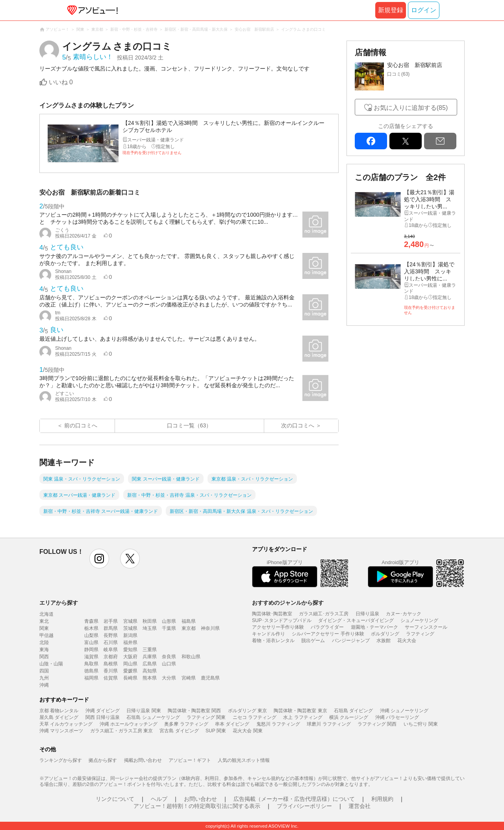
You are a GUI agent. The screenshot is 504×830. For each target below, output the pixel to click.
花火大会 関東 (247, 731)
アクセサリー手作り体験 (278, 627)
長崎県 (130, 678)
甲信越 (46, 635)
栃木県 (91, 628)
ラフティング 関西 (377, 724)
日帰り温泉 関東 (144, 711)
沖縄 (44, 685)
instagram (99, 559)
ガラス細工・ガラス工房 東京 (121, 731)
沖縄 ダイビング (103, 711)
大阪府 (130, 657)
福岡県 (91, 678)
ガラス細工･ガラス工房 (324, 614)
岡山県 (130, 664)
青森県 (91, 621)
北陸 (44, 642)
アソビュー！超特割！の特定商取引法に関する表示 (197, 806)
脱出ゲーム (313, 641)
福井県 (130, 642)
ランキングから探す (61, 760)
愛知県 (130, 650)
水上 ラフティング (303, 717)
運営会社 (359, 806)
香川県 (111, 671)
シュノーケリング (419, 620)
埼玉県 (150, 628)
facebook (371, 141)
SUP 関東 (216, 731)
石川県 (111, 642)
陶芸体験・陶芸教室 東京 (300, 711)
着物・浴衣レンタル (273, 641)
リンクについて (115, 799)
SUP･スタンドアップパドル (282, 620)
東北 (44, 621)
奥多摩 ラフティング (186, 724)
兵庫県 (150, 657)
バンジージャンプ (351, 641)
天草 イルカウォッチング (66, 724)
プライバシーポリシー (304, 806)
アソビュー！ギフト (190, 760)
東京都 (189, 628)
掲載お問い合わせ (143, 760)
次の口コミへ (298, 425)
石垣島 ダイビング (353, 711)
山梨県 (91, 635)
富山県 (91, 642)
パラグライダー (327, 627)
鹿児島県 (210, 678)
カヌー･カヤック (404, 614)
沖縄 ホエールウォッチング (129, 724)
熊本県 (150, 678)
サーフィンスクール (426, 627)
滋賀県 (91, 657)
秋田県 (150, 621)
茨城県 (130, 628)
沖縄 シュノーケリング (404, 711)
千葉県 (169, 628)
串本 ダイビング (232, 724)
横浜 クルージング (349, 717)
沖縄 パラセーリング (397, 717)
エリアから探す (59, 603)
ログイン (424, 10)
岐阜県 (111, 650)
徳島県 (91, 671)
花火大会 (407, 641)
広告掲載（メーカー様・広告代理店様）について (294, 799)
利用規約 (382, 799)
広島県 (150, 664)
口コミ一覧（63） (189, 425)
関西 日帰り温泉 (103, 717)
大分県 (169, 678)
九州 (44, 678)
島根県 (111, 664)
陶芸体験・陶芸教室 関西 (194, 711)
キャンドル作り (269, 634)
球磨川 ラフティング (329, 724)
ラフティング (420, 634)
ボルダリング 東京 (247, 711)
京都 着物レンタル (59, 711)
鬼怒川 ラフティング (278, 724)
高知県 (150, 671)
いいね (61, 82)
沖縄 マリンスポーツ (61, 731)
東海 (44, 650)
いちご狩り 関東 (421, 724)
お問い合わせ (200, 799)
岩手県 (111, 621)
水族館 (384, 641)
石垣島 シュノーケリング (153, 717)
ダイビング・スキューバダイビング (356, 620)
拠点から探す (103, 760)
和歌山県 (191, 657)
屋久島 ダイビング (59, 717)
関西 (44, 657)
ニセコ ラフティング (255, 717)
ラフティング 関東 (206, 717)
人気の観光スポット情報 (244, 760)
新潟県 (130, 635)
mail (440, 141)
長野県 (111, 635)
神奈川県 (210, 628)
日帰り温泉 (367, 614)
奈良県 (169, 657)
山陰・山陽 (51, 664)
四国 (44, 671)
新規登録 (391, 10)
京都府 (111, 657)
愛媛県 (130, 671)
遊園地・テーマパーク (374, 627)
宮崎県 (189, 678)
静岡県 (91, 650)
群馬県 (111, 628)
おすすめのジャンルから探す (288, 603)
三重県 (150, 650)
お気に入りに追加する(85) (411, 108)
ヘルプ (159, 799)
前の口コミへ (81, 425)
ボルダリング (385, 634)
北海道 (46, 614)
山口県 (169, 664)
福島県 (189, 621)
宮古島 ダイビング (179, 731)
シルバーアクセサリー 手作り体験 (328, 634)
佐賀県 (111, 678)
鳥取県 (91, 664)
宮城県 (130, 621)
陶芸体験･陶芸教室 (272, 614)
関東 (44, 628)
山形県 (169, 621)
